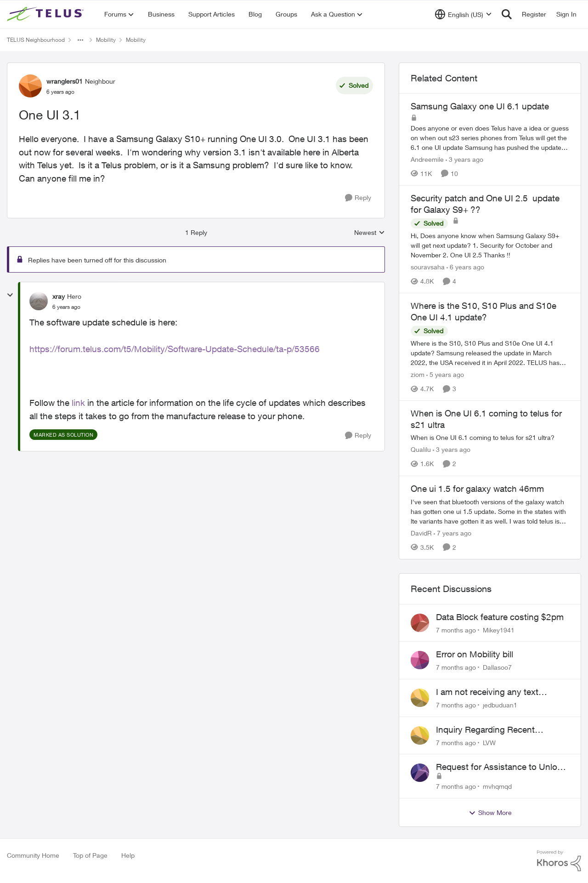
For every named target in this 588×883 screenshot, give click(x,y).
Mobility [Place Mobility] (106, 40)
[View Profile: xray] (39, 301)
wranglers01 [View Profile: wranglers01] (65, 81)
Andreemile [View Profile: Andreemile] (427, 159)
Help (128, 855)
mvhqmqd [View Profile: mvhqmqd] (497, 786)
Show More (490, 813)
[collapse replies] (10, 295)
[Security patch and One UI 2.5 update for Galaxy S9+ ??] (490, 245)
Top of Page (90, 855)
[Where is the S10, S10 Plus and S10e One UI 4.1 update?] (490, 353)
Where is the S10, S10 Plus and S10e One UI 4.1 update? (483, 311)
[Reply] (358, 198)
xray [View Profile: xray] (59, 296)
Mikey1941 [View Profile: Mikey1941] (499, 629)
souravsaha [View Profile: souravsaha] (428, 267)
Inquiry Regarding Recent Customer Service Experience (493, 730)
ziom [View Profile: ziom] (418, 374)
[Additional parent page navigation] (80, 40)
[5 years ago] (445, 374)
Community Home (33, 855)
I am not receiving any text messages (487, 692)
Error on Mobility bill (475, 654)
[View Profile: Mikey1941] (420, 623)
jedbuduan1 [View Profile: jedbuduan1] (500, 705)
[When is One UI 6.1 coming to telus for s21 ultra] (490, 438)
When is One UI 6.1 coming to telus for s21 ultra (486, 419)
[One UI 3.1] (66, 307)
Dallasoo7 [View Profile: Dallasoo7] (497, 667)
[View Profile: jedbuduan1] (420, 698)
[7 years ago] (452, 533)
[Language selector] (463, 14)
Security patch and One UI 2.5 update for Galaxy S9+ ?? (485, 204)
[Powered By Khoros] (559, 861)
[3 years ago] (464, 159)
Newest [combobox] (370, 233)
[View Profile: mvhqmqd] (420, 773)
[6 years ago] (465, 267)
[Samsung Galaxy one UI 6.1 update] (490, 138)
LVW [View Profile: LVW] (489, 742)
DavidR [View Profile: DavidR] (421, 533)
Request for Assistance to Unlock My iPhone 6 (501, 767)
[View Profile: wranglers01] (30, 86)
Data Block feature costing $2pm (500, 617)
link (78, 403)
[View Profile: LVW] (420, 735)
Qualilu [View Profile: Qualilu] (421, 450)
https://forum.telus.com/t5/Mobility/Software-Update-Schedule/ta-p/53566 (175, 349)
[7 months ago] (456, 629)
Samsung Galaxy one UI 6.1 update (480, 106)
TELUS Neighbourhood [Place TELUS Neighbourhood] (36, 40)
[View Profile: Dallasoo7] (420, 660)
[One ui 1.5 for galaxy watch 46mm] (490, 511)
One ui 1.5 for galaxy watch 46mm (477, 489)
